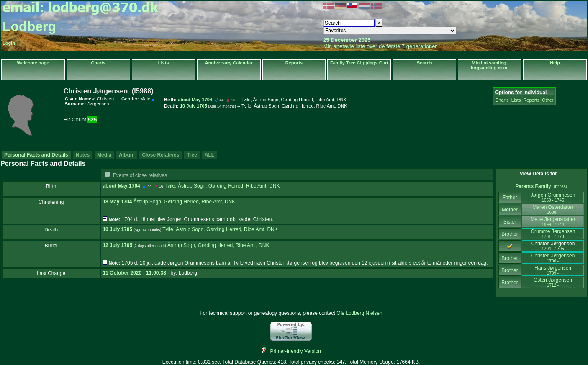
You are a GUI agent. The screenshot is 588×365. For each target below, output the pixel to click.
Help (555, 63)
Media (104, 155)
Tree (192, 155)
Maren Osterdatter (553, 209)
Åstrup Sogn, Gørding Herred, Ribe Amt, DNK (184, 202)
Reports (294, 63)
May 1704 (129, 186)
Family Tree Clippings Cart (359, 63)
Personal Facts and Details (36, 155)
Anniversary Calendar (229, 63)
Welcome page (33, 63)
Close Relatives (160, 155)
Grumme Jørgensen (553, 234)
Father (510, 198)
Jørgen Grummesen (553, 197)
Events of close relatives (140, 175)
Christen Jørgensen (553, 258)
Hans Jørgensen (553, 270)
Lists (164, 63)
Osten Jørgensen (553, 282)
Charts (98, 63)
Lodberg (29, 26)
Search (425, 63)
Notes (83, 155)
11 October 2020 (122, 273)
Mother (510, 210)
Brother (510, 234)
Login (9, 43)
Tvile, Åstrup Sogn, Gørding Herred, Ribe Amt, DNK (222, 186)
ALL (209, 155)
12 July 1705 (117, 245)
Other (548, 100)
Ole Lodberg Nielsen (359, 313)
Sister (510, 222)
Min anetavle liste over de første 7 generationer (380, 46)
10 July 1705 (117, 229)
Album (127, 155)
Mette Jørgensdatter (553, 222)
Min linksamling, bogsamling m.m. (490, 65)
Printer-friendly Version (296, 351)
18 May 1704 (117, 202)
